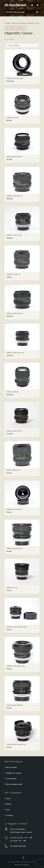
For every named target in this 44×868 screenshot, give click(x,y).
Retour (9, 804)
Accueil (7, 23)
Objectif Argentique (19, 23)
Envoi (8, 798)
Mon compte (11, 767)
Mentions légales (22, 865)
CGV (8, 810)
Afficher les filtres (16, 28)
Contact (9, 815)
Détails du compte (14, 773)
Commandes (11, 779)
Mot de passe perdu (14, 784)
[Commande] (23, 45)
